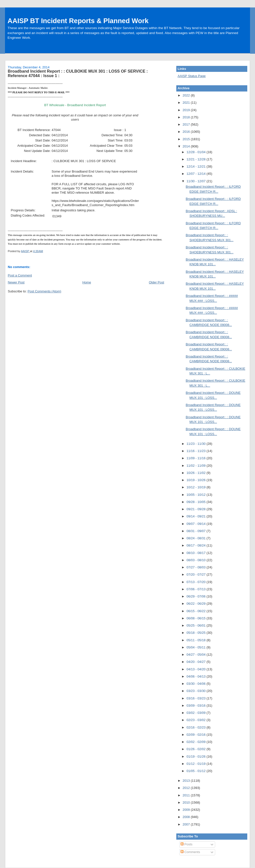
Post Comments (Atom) (44, 291)
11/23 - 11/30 (196, 444)
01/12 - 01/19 (196, 764)
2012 (187, 788)
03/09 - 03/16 (196, 706)
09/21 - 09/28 (196, 509)
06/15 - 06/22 (196, 611)
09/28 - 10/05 (196, 502)
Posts (187, 844)
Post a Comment (20, 275)
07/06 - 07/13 (196, 589)
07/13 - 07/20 (196, 582)
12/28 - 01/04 (196, 152)
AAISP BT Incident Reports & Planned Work (78, 21)
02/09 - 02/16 (196, 735)
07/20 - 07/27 (196, 574)
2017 (187, 124)
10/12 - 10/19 (196, 487)
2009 (187, 810)
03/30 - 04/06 (196, 684)
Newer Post (16, 282)
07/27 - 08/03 (196, 567)
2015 (187, 139)
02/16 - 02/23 (196, 727)
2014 (187, 146)
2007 (187, 824)
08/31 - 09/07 (196, 531)
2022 (187, 95)
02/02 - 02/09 (196, 742)
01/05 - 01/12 (196, 771)
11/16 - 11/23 (196, 451)
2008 (187, 817)
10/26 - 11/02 (196, 473)
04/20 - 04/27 (196, 662)
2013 (187, 781)
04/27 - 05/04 (196, 655)
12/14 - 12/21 (196, 166)
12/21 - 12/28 (196, 159)
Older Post (157, 282)
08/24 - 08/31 (196, 538)
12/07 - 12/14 (196, 174)
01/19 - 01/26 (196, 756)
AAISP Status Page (192, 76)
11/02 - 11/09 (196, 466)
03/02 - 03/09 (196, 713)
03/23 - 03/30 (196, 691)
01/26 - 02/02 (196, 749)
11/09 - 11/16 (196, 458)
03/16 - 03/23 (196, 698)
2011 (187, 795)
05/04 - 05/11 (196, 647)
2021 (187, 103)
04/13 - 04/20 (196, 669)
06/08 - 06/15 (196, 618)
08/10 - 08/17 (196, 553)
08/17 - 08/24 (196, 545)
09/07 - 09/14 (196, 524)
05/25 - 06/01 (196, 625)
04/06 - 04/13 (196, 676)
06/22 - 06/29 (196, 604)
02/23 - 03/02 (196, 720)
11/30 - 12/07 (196, 181)
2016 (187, 132)
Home (87, 282)
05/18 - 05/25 (196, 633)
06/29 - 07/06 (196, 596)
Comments (190, 852)
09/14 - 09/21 (196, 516)
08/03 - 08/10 (196, 560)
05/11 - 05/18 (196, 640)
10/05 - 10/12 (196, 495)
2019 (187, 110)
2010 (187, 802)
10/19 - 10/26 (196, 480)
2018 (187, 117)
